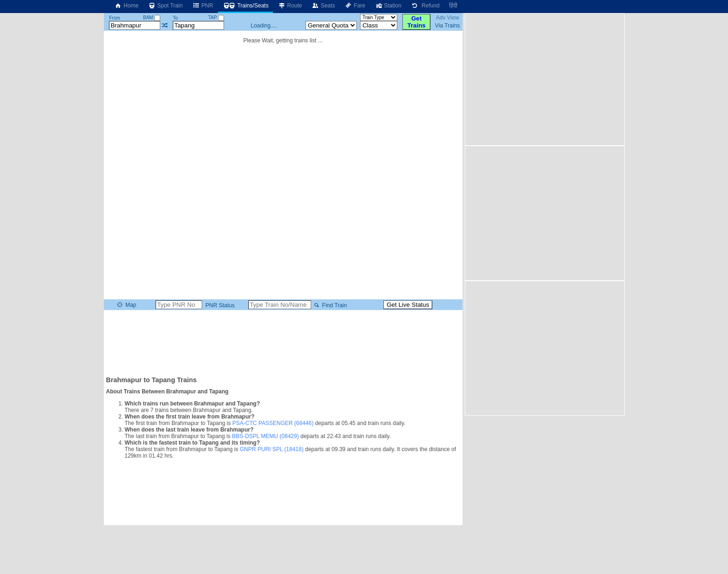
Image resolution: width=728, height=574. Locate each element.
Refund (425, 6)
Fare (355, 6)
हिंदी (453, 6)
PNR (202, 6)
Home (126, 6)
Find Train (330, 305)
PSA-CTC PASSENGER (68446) (273, 423)
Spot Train (165, 6)
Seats (323, 6)
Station (388, 6)
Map (126, 305)
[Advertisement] (283, 342)
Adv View (448, 18)
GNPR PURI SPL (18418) (272, 449)
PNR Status (219, 305)
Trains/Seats (246, 6)
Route (290, 6)
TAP (216, 17)
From (114, 18)
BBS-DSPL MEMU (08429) (265, 436)
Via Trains (447, 26)
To (175, 18)
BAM (152, 17)
